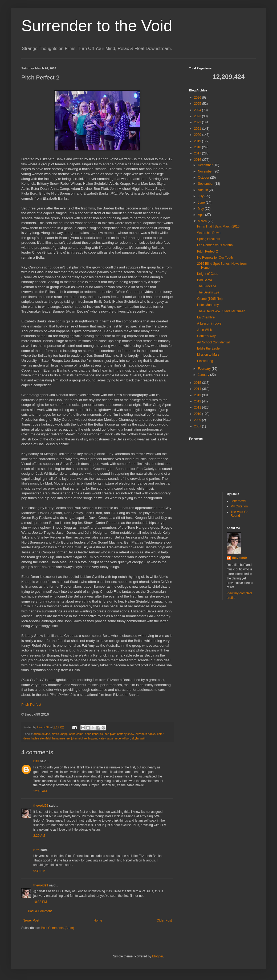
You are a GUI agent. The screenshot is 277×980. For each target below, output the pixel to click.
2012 (198, 401)
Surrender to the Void (97, 26)
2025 (198, 104)
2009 (198, 420)
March (203, 221)
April (201, 215)
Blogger (158, 956)
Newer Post (31, 920)
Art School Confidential (213, 342)
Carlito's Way (206, 336)
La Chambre (206, 317)
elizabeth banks (146, 734)
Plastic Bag (205, 361)
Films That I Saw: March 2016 (218, 226)
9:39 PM (39, 871)
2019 (198, 141)
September (206, 184)
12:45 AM (40, 791)
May (201, 209)
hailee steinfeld (41, 738)
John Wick (204, 330)
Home (98, 920)
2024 (198, 110)
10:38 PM (40, 902)
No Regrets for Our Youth (215, 258)
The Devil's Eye (208, 292)
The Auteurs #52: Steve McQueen (221, 311)
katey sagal (106, 738)
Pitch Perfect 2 (207, 251)
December (206, 165)
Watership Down (209, 233)
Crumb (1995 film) (210, 299)
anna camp (76, 734)
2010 (198, 414)
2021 (198, 129)
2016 (198, 160)
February (205, 369)
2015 (198, 383)
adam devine (42, 734)
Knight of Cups (208, 274)
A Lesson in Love (209, 323)
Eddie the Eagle (208, 348)
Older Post (164, 920)
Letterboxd (238, 501)
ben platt (110, 734)
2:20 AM (39, 836)
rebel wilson (123, 738)
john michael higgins (84, 738)
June (202, 203)
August (203, 190)
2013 (198, 395)
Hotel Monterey (208, 305)
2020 (198, 135)
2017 (198, 153)
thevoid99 (41, 806)
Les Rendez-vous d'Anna (215, 245)
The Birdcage (207, 286)
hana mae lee (61, 738)
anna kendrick (94, 734)
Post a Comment (40, 911)
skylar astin (139, 738)
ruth (36, 850)
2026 (198, 98)
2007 (198, 426)
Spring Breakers (209, 239)
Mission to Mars (208, 355)
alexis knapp (60, 734)
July (201, 196)
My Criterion (239, 506)
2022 (198, 122)
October (204, 178)
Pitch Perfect (31, 704)
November (206, 171)
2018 (198, 147)
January (204, 375)
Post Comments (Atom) (57, 928)
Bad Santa (205, 280)
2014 (198, 389)
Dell (36, 761)
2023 (198, 116)
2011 (198, 407)
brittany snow (126, 734)
